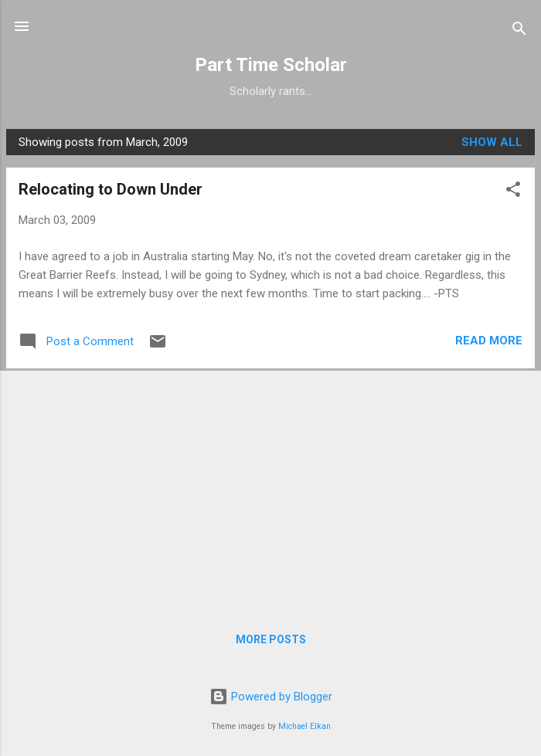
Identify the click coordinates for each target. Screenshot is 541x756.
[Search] (519, 31)
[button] (513, 192)
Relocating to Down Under (111, 189)
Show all (492, 142)
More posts (271, 639)
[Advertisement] (270, 489)
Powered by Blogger (271, 697)
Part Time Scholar (271, 65)
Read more (489, 341)
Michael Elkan (305, 726)
